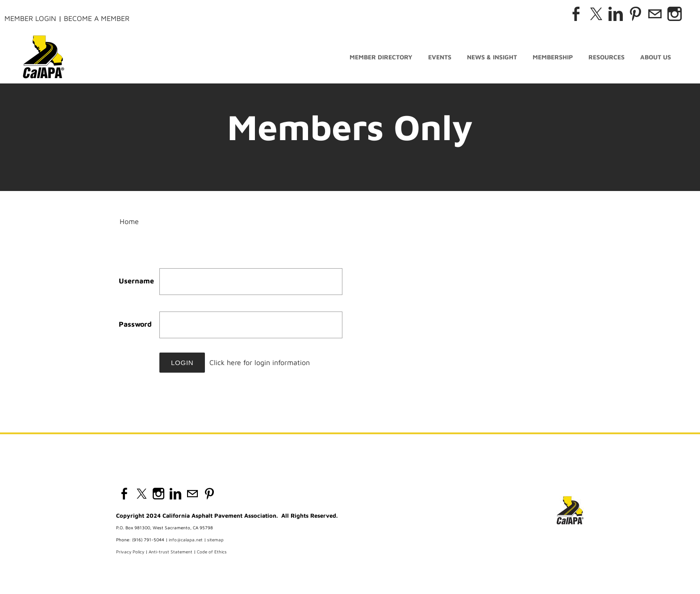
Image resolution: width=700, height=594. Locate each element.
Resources (606, 57)
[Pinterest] (635, 14)
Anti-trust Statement (171, 552)
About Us (656, 57)
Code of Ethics (212, 552)
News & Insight (492, 57)
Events (440, 57)
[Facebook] (576, 14)
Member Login (30, 18)
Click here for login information (260, 362)
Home (129, 221)
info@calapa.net (186, 540)
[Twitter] (596, 14)
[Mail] (655, 14)
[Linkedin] (616, 14)
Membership (553, 57)
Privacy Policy (130, 552)
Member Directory (381, 57)
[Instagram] (675, 14)
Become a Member (97, 18)
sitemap (215, 540)
